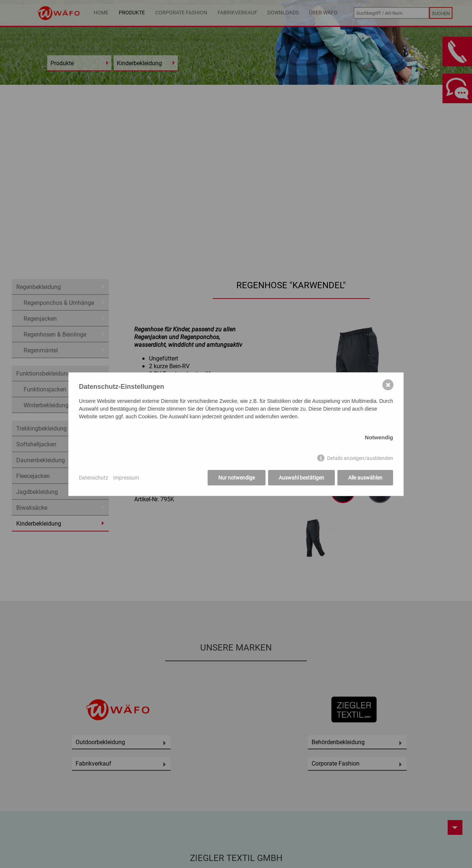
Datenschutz (93, 477)
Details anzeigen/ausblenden (360, 458)
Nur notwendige (237, 477)
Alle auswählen (365, 477)
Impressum (126, 477)
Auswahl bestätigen (301, 477)
